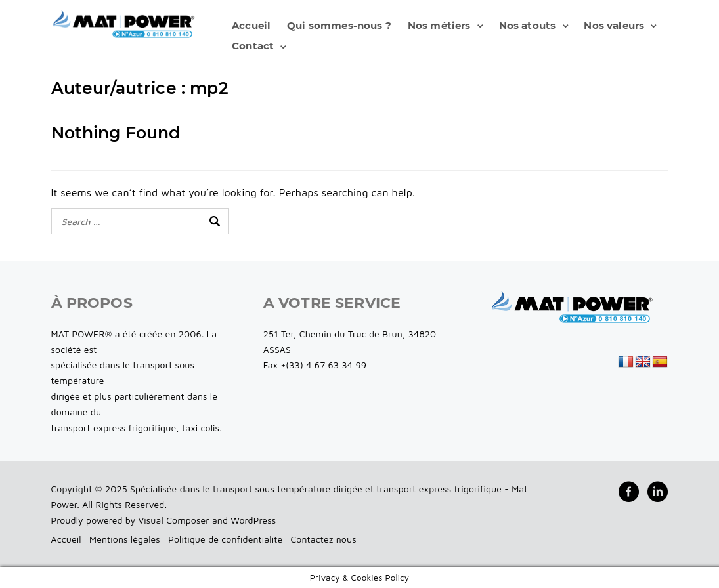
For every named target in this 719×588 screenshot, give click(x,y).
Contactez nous (324, 539)
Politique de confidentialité (225, 539)
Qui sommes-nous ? (339, 25)
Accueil (251, 25)
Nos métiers (439, 25)
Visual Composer (173, 520)
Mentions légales (125, 539)
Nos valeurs (614, 25)
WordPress (253, 520)
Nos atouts (528, 25)
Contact (253, 46)
